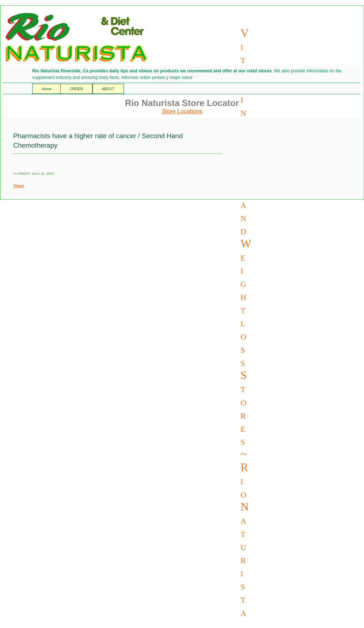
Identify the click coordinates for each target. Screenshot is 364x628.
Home (47, 89)
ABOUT (108, 89)
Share (19, 186)
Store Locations (182, 111)
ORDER (76, 89)
